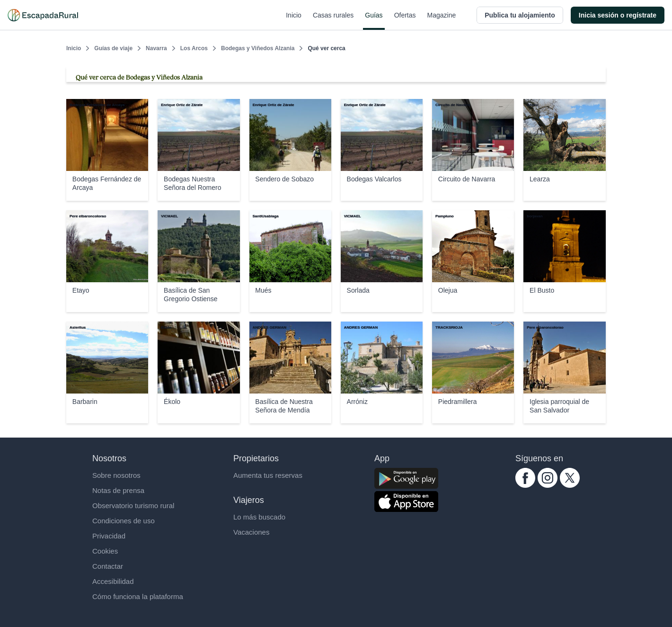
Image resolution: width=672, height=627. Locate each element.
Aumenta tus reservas (268, 475)
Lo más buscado (259, 517)
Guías (374, 21)
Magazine (442, 21)
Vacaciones (251, 532)
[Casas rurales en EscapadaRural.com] (43, 15)
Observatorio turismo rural (133, 506)
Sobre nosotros (116, 475)
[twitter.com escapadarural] (570, 485)
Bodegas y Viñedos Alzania (258, 48)
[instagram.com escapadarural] (548, 485)
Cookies (105, 551)
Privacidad (109, 536)
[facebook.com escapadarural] (525, 485)
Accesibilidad (113, 581)
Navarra (156, 48)
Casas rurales (333, 21)
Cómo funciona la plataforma (138, 596)
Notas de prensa (118, 490)
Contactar (108, 566)
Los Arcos (194, 48)
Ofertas (405, 21)
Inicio (294, 21)
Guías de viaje (113, 48)
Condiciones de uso (124, 521)
